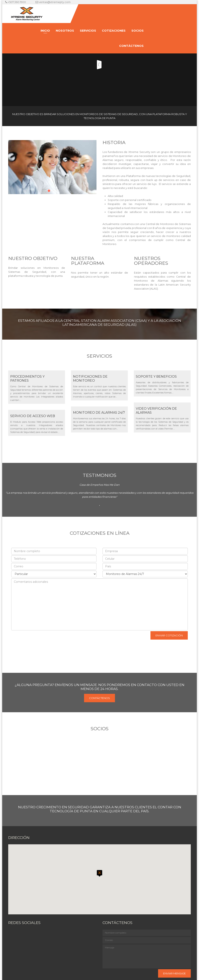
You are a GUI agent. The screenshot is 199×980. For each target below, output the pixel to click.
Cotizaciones (114, 31)
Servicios (88, 31)
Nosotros (65, 31)
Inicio (45, 31)
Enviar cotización (169, 635)
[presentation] (39, 638)
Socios (138, 31)
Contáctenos (131, 46)
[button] (99, 876)
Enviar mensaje (174, 973)
